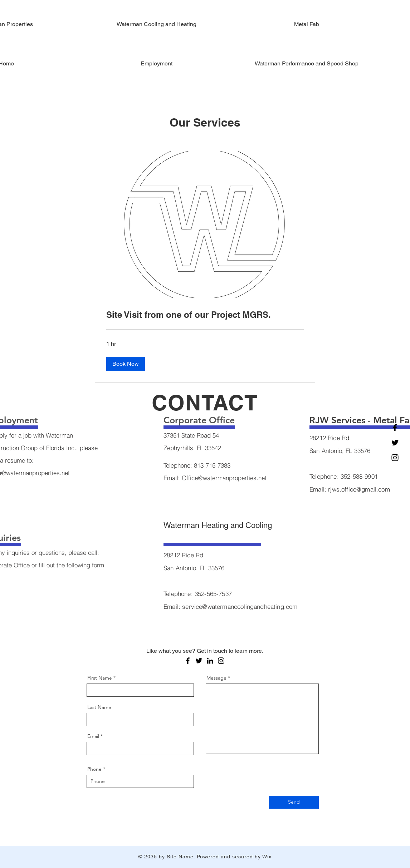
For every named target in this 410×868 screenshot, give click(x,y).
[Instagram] (395, 458)
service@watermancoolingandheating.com (240, 606)
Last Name (99, 707)
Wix (267, 857)
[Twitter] (395, 443)
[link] (205, 315)
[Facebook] (395, 428)
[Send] (294, 802)
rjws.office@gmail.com (359, 489)
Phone (94, 769)
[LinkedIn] (210, 661)
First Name (100, 678)
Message (216, 678)
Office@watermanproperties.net (224, 478)
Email (93, 736)
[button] (126, 364)
